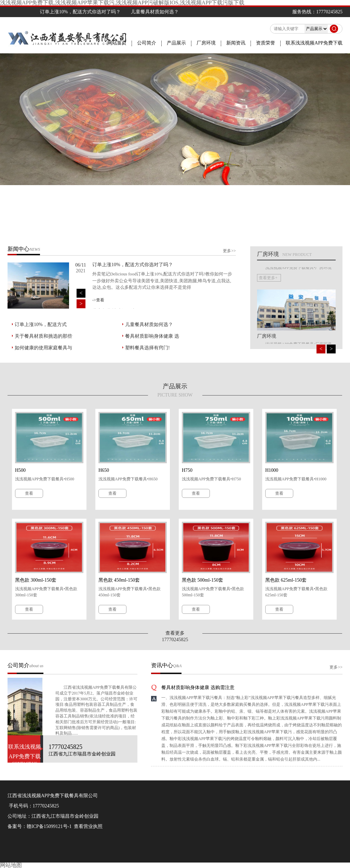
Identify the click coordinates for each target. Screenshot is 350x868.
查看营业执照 (88, 826)
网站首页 (117, 43)
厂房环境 (206, 43)
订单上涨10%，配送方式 (41, 325)
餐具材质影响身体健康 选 (152, 336)
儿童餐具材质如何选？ (149, 325)
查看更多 (175, 633)
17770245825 (46, 806)
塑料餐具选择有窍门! (147, 348)
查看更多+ (268, 332)
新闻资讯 (236, 43)
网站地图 (11, 865)
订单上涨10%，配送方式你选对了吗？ (92, 12)
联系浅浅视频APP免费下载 (314, 43)
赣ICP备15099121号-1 (49, 826)
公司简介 (147, 43)
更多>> (229, 251)
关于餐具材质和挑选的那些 (43, 336)
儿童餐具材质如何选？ (167, 12)
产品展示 (176, 43)
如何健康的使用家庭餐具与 (43, 348)
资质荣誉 (266, 43)
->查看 (98, 300)
